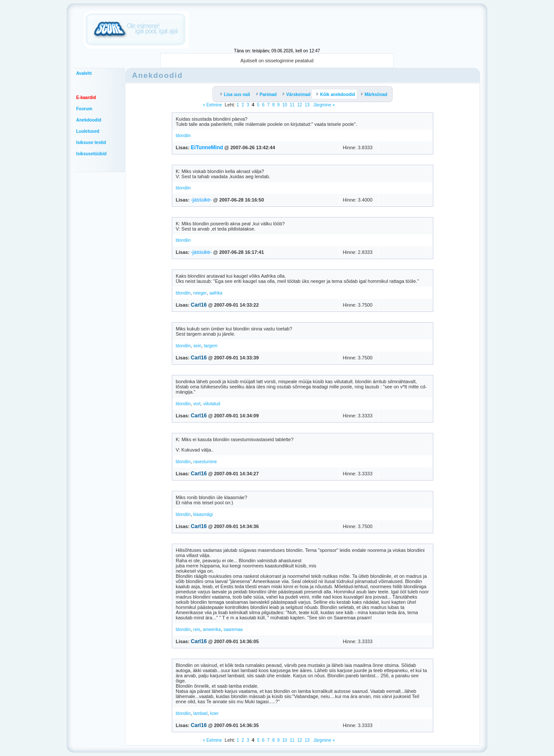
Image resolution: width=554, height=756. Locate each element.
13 (307, 105)
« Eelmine (212, 105)
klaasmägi (203, 514)
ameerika (212, 629)
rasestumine (205, 462)
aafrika (216, 293)
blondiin (183, 136)
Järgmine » (323, 105)
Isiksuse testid (91, 143)
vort (197, 404)
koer (214, 713)
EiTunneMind (207, 147)
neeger (200, 293)
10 (285, 105)
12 (300, 105)
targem (211, 346)
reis (197, 629)
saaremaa (233, 629)
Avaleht (84, 73)
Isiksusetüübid (91, 154)
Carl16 (199, 305)
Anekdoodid (89, 120)
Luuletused (88, 131)
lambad (201, 713)
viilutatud (211, 404)
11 (292, 105)
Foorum (84, 109)
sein (197, 346)
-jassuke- (201, 200)
